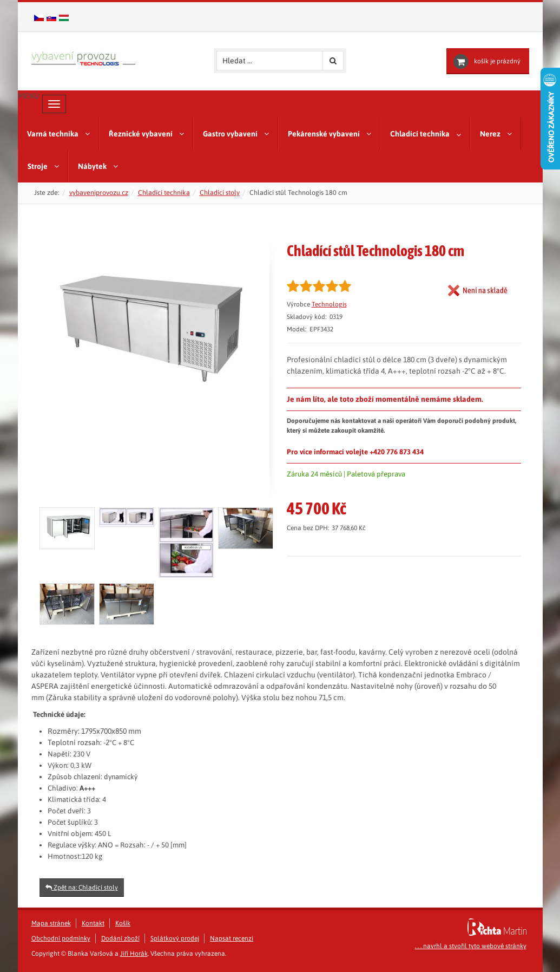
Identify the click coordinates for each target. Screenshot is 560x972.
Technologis (329, 304)
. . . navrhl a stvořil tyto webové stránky (471, 946)
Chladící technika (164, 193)
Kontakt (93, 923)
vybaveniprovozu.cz (99, 193)
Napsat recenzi (232, 938)
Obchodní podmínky (61, 938)
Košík (123, 923)
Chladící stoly (220, 193)
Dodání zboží (120, 938)
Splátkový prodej (175, 938)
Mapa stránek (51, 923)
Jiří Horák (134, 954)
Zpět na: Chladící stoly (82, 888)
